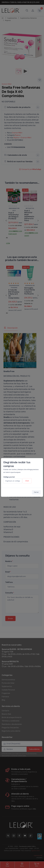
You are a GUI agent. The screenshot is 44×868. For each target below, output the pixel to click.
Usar (27, 481)
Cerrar (36, 492)
